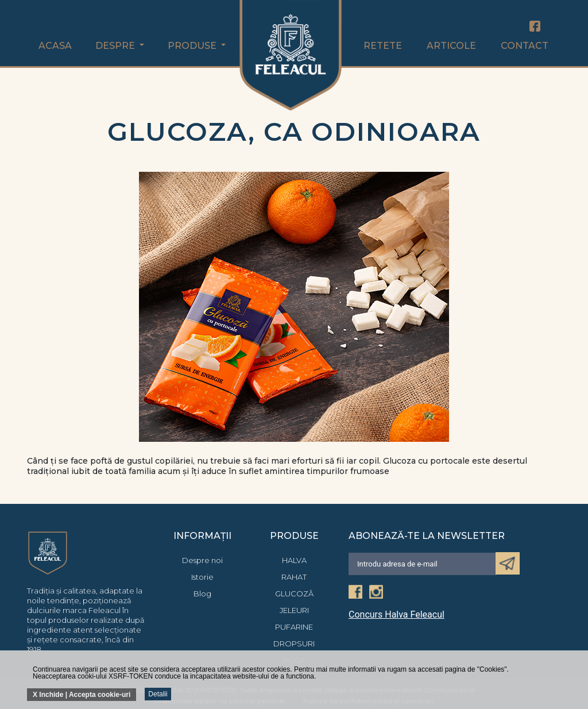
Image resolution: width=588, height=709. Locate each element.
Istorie (202, 577)
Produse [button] (193, 46)
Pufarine (294, 627)
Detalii (158, 694)
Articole (451, 46)
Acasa (55, 46)
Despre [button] (116, 46)
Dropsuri (294, 644)
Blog (202, 594)
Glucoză (294, 594)
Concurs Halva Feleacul (396, 615)
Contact (525, 46)
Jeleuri (294, 610)
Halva (294, 560)
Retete (383, 46)
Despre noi (202, 560)
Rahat (294, 577)
